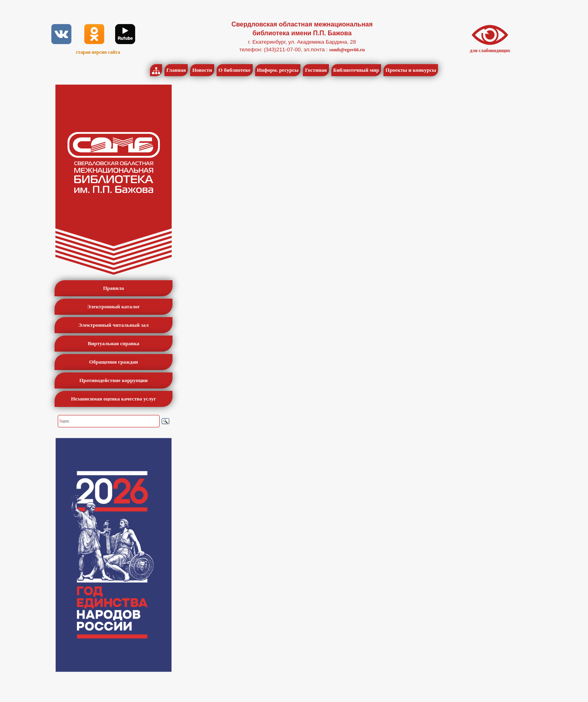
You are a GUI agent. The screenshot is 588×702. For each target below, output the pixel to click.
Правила (114, 288)
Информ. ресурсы (278, 70)
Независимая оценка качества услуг (114, 399)
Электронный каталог (114, 306)
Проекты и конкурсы (411, 70)
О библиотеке (235, 70)
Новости (202, 70)
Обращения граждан (114, 362)
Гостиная (316, 70)
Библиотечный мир (356, 70)
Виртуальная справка (114, 343)
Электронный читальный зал (114, 325)
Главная (176, 70)
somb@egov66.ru (347, 50)
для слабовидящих (490, 51)
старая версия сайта (98, 52)
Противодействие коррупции (114, 380)
